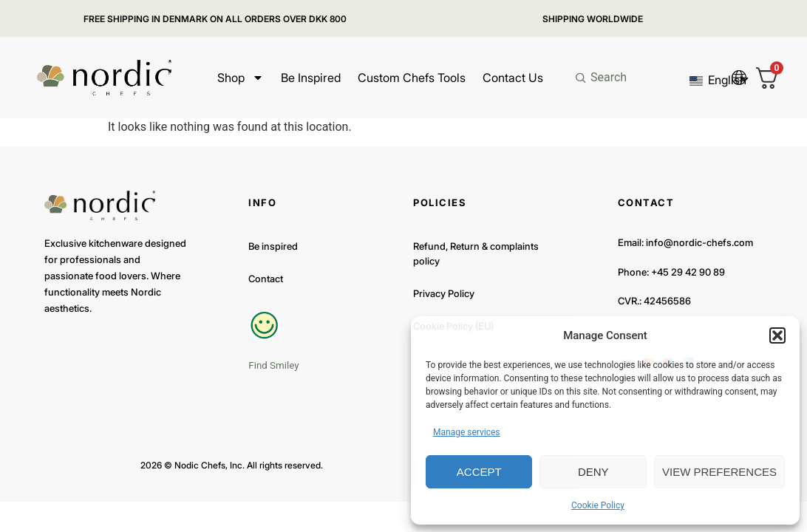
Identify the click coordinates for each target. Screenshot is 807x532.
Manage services (467, 432)
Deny (593, 472)
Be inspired (311, 78)
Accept (479, 472)
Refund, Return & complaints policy (476, 253)
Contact (266, 279)
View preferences (719, 472)
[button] (777, 335)
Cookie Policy (598, 505)
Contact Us (513, 78)
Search (609, 77)
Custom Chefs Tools (412, 78)
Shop (241, 78)
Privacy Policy (444, 293)
